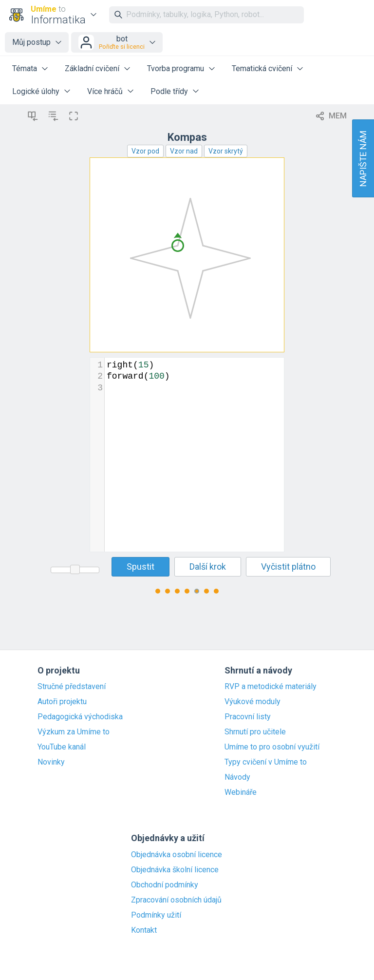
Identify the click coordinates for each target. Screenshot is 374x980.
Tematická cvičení (262, 68)
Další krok (208, 567)
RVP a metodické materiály (271, 687)
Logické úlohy (36, 91)
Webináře (241, 792)
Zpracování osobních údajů (176, 900)
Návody (237, 777)
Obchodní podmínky (165, 885)
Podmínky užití (156, 915)
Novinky (51, 762)
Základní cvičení (92, 68)
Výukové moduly (252, 702)
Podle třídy (169, 91)
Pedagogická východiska (80, 717)
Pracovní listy (248, 717)
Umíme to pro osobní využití (272, 747)
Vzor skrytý (226, 151)
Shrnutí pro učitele (255, 732)
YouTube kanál (62, 747)
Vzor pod (145, 151)
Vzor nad (184, 151)
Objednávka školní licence (175, 870)
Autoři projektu (62, 702)
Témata (25, 68)
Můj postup (31, 42)
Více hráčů (105, 91)
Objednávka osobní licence (177, 855)
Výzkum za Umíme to (74, 732)
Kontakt (144, 930)
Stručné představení (72, 687)
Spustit (140, 567)
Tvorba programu (176, 68)
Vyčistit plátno (288, 567)
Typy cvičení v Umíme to (266, 762)
